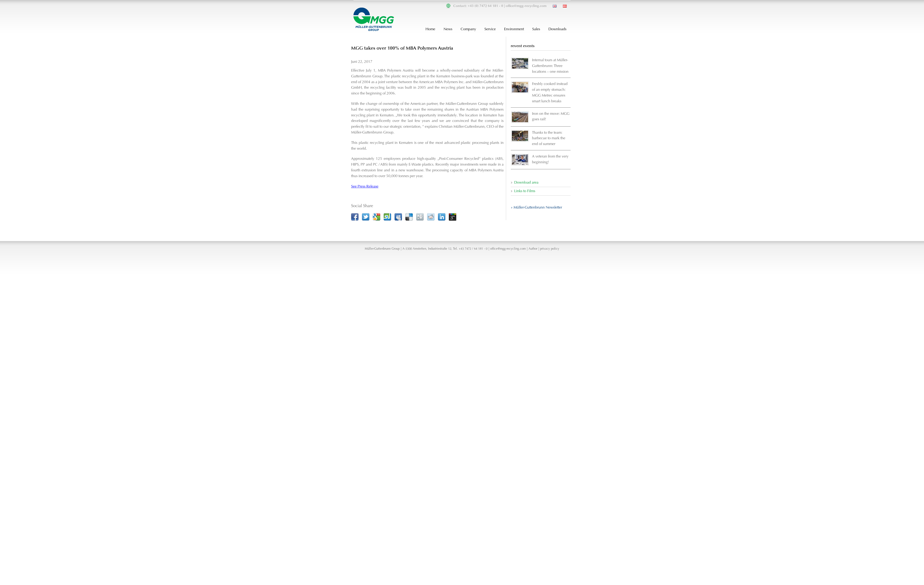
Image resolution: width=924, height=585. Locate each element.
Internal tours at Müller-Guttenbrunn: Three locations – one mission (550, 66)
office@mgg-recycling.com (526, 6)
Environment (514, 29)
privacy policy (550, 249)
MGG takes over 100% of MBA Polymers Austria (402, 48)
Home (430, 29)
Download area (526, 183)
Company (468, 29)
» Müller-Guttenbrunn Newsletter (536, 208)
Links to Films (525, 191)
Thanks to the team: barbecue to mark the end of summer (549, 139)
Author (533, 249)
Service (490, 29)
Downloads (557, 29)
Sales (536, 29)
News (448, 29)
